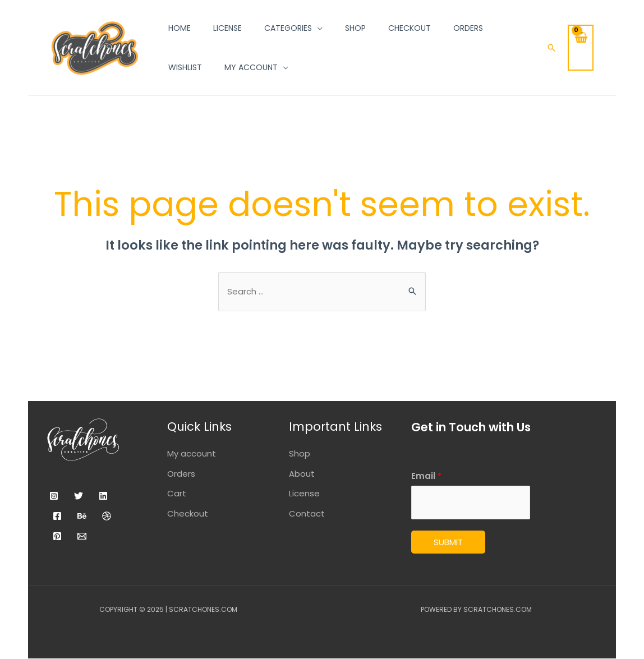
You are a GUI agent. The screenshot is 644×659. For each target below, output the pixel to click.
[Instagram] (54, 496)
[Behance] (82, 516)
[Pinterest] (57, 536)
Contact (307, 514)
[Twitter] (79, 496)
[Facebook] (57, 516)
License (304, 494)
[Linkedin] (103, 496)
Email (426, 476)
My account (192, 453)
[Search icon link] (551, 48)
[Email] (82, 536)
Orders (181, 474)
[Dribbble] (107, 516)
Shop (300, 453)
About (302, 474)
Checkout (188, 514)
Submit (448, 543)
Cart (177, 494)
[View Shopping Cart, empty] (581, 48)
